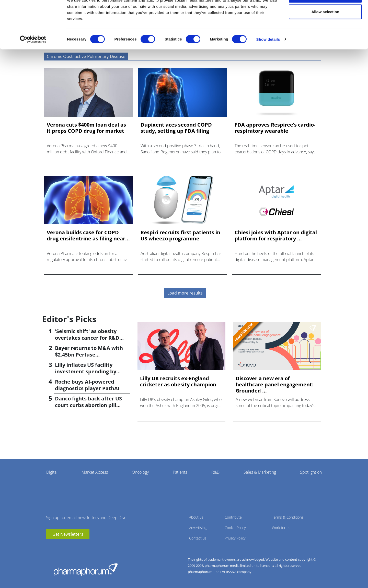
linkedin (57, 547)
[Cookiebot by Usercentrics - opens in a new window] (33, 58)
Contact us (198, 538)
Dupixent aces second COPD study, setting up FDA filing (176, 128)
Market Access (95, 472)
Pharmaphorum (86, 570)
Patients (180, 472)
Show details (268, 58)
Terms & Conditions (288, 517)
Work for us (281, 528)
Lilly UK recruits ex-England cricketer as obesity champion (178, 382)
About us (196, 517)
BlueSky (65, 547)
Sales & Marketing (260, 472)
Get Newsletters (68, 534)
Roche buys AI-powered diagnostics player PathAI (87, 385)
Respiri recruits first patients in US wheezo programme (180, 236)
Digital (52, 472)
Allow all (325, 13)
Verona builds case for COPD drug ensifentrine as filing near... (88, 236)
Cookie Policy (235, 528)
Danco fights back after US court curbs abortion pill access (88, 405)
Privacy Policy (235, 538)
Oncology (140, 472)
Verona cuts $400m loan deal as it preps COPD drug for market (86, 128)
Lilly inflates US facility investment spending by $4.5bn (86, 371)
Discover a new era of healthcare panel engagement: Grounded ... (275, 385)
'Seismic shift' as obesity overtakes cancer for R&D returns (87, 338)
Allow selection (325, 30)
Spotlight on (311, 472)
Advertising (198, 528)
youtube (50, 547)
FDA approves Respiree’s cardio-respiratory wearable (275, 128)
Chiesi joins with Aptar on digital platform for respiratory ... (276, 236)
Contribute (233, 517)
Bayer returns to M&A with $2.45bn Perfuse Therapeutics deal (89, 355)
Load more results (185, 293)
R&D (215, 472)
